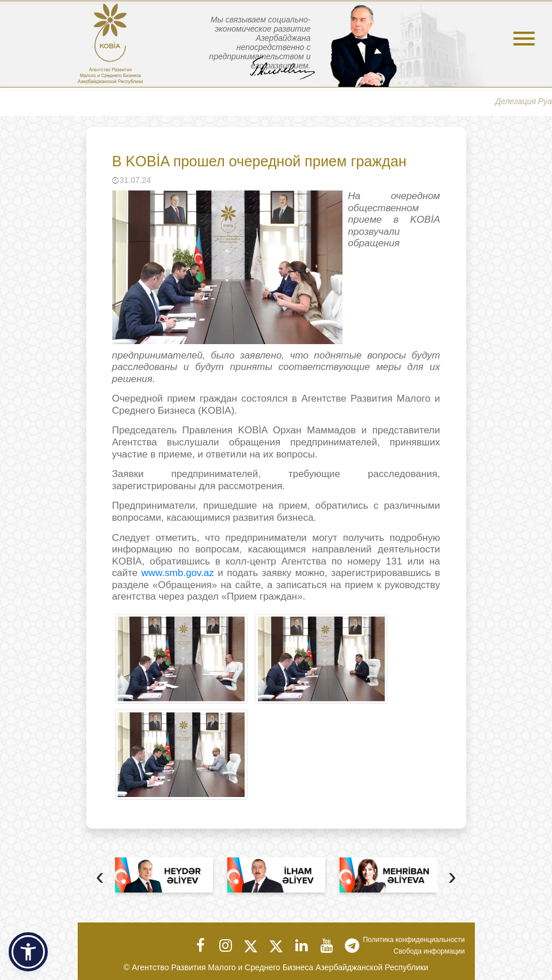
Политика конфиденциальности (414, 940)
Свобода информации (429, 951)
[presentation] (100, 878)
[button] (28, 952)
